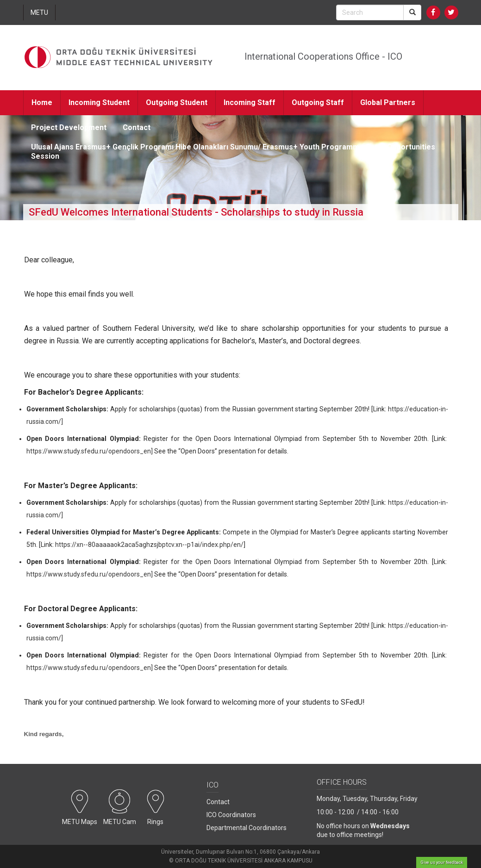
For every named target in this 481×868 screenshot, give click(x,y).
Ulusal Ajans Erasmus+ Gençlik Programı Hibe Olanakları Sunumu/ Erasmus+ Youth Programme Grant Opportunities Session (233, 152)
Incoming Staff (250, 102)
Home (42, 102)
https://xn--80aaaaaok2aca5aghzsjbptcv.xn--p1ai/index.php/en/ (149, 545)
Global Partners (388, 102)
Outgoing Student (177, 102)
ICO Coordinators (231, 815)
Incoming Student (99, 102)
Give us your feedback (442, 862)
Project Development (69, 127)
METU (39, 12)
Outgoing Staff (318, 102)
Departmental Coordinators (247, 828)
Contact (137, 127)
